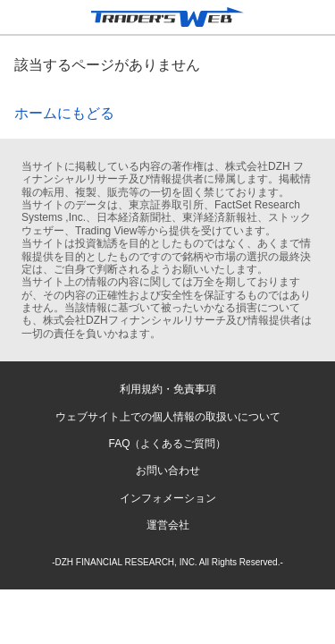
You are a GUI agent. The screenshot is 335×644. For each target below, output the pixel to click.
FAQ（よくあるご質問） (167, 444)
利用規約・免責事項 (168, 389)
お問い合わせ (168, 470)
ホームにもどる (64, 113)
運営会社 (168, 525)
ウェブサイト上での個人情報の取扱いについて (168, 417)
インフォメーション (168, 498)
